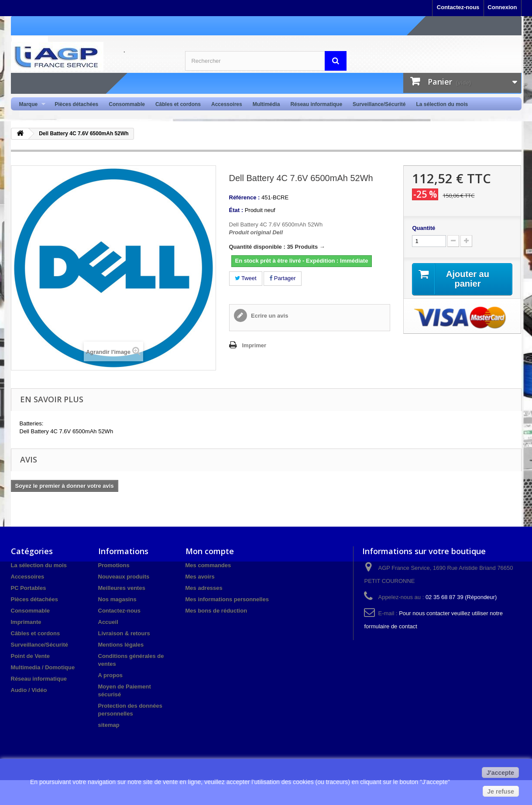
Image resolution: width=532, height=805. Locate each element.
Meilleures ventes (122, 588)
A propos (111, 675)
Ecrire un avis (269, 316)
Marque (30, 104)
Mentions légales (121, 645)
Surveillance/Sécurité (379, 104)
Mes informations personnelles (227, 599)
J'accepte (500, 773)
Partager (282, 278)
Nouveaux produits (124, 577)
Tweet (246, 278)
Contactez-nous (458, 7)
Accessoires (227, 104)
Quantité (424, 228)
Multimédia (266, 104)
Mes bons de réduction (216, 611)
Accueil (108, 622)
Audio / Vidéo (29, 690)
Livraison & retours (124, 633)
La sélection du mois (442, 104)
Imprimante (26, 622)
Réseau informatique (316, 104)
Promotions (114, 565)
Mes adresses (204, 588)
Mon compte (210, 551)
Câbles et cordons (178, 104)
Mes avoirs (200, 577)
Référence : (245, 197)
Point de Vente (31, 656)
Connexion (502, 7)
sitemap (109, 725)
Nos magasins (117, 599)
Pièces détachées (76, 104)
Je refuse (501, 791)
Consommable (127, 104)
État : (236, 210)
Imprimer (254, 345)
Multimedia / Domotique (43, 667)
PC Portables (29, 588)
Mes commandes (208, 565)
